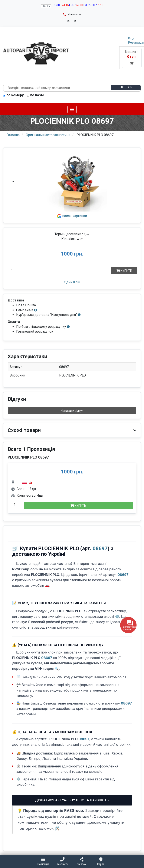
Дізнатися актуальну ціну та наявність (72, 800)
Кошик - (132, 58)
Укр (69, 21)
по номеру (13, 95)
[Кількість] (59, 271)
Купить (78, 506)
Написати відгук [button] (72, 411)
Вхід (131, 38)
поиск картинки (72, 216)
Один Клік (72, 282)
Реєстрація (136, 43)
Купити (124, 271)
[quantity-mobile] (17, 504)
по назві (35, 95)
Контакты (72, 14)
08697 (100, 548)
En (76, 21)
